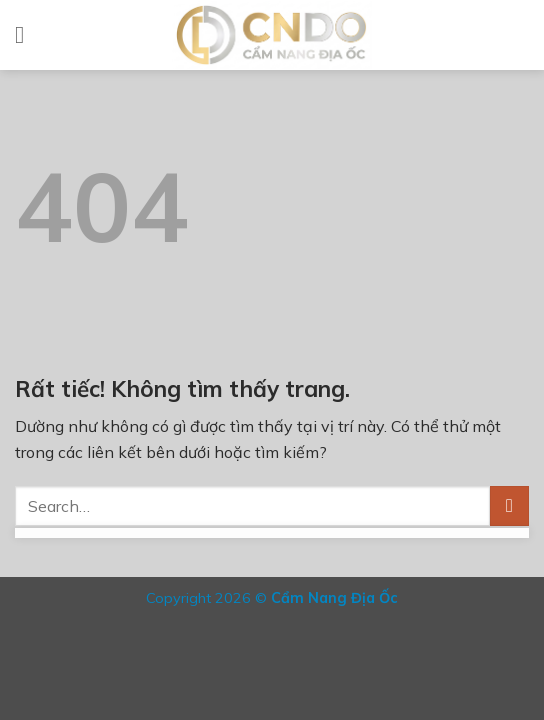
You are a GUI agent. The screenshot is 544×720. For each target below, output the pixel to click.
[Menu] (27, 34)
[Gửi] (509, 505)
